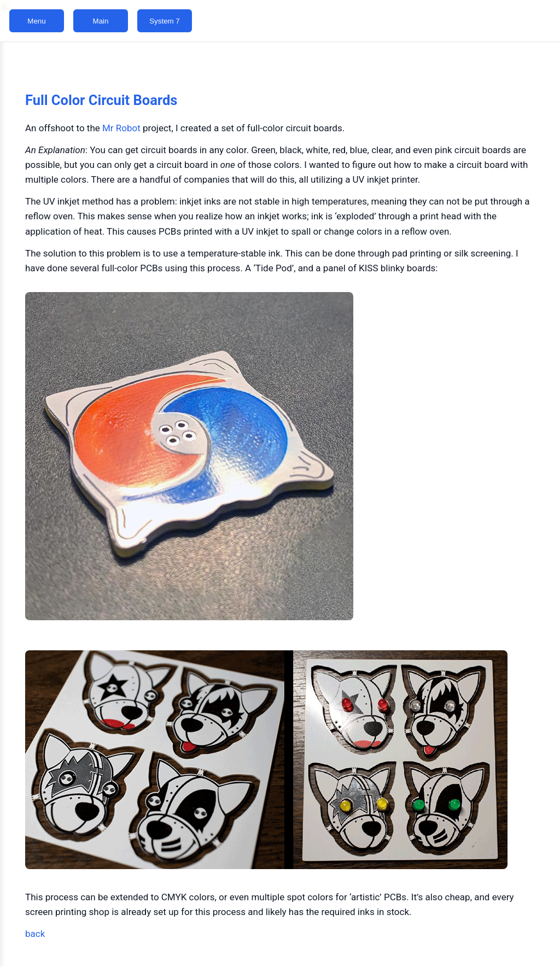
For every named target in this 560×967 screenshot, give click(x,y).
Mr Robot (121, 128)
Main (101, 21)
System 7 (165, 21)
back (35, 934)
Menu (36, 21)
